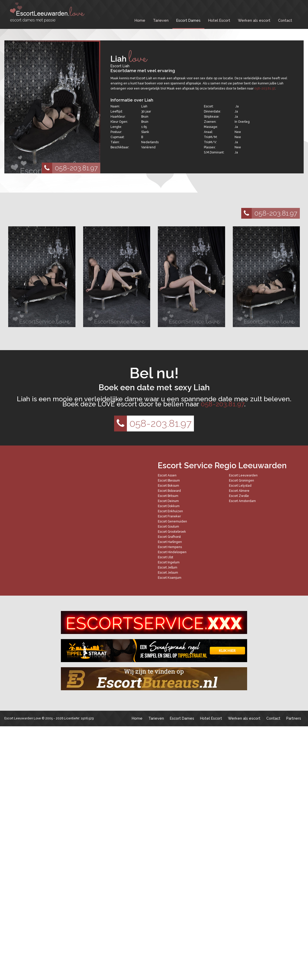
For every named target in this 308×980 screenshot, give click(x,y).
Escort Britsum (168, 496)
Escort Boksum (168, 486)
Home (140, 20)
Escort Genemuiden (172, 521)
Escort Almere (239, 491)
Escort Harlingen (170, 542)
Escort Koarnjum (170, 578)
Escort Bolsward (169, 491)
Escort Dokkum (169, 506)
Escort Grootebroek (172, 532)
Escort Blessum (169, 481)
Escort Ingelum (169, 562)
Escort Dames (188, 20)
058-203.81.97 (70, 168)
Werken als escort (254, 20)
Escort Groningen (241, 481)
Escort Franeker (169, 516)
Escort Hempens (170, 547)
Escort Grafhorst (169, 537)
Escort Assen (167, 475)
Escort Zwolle (239, 496)
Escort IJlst (166, 557)
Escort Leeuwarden (243, 475)
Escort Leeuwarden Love (23, 718)
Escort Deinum (168, 501)
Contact (285, 20)
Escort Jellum (168, 567)
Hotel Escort (219, 20)
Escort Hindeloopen (172, 552)
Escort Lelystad (240, 486)
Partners (294, 718)
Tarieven (161, 20)
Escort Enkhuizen (170, 511)
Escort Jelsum (168, 573)
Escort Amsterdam (242, 501)
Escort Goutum (168, 527)
